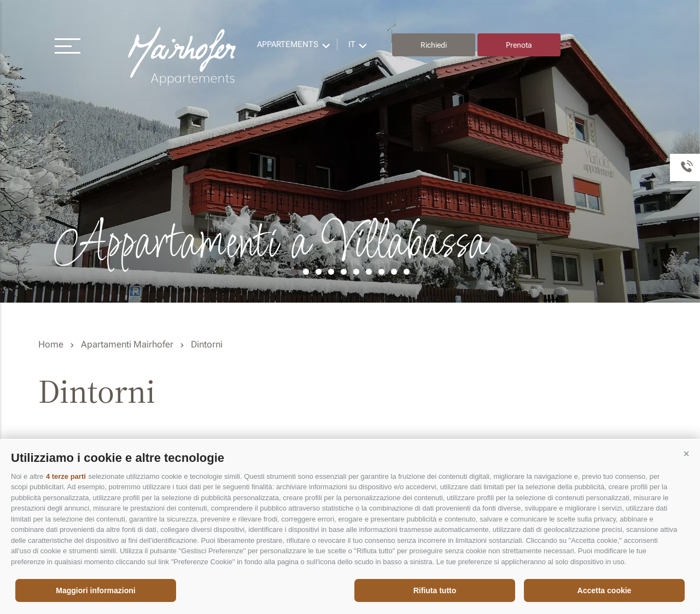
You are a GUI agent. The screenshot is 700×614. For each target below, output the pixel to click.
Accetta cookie (605, 590)
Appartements (288, 44)
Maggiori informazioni (95, 590)
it (352, 44)
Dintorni (207, 344)
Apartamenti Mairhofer (127, 344)
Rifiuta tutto (435, 590)
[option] (350, 151)
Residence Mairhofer (183, 57)
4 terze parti (66, 476)
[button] (686, 454)
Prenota (519, 45)
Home (51, 344)
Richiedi (434, 45)
